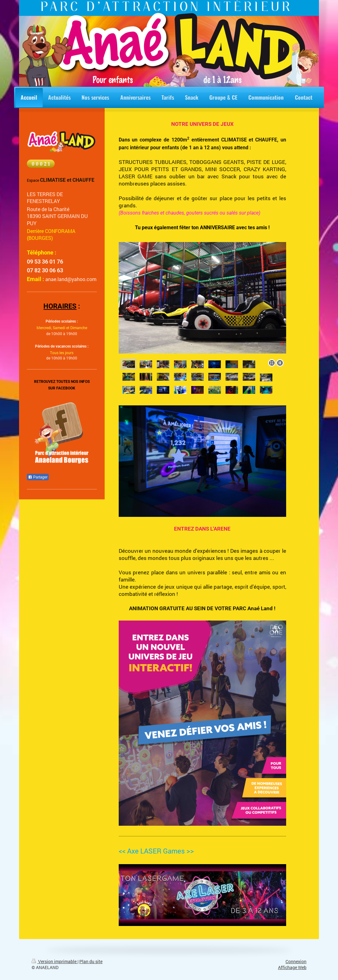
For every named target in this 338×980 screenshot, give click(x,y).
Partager (38, 477)
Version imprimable (55, 962)
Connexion (296, 962)
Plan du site (91, 962)
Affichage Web (292, 968)
